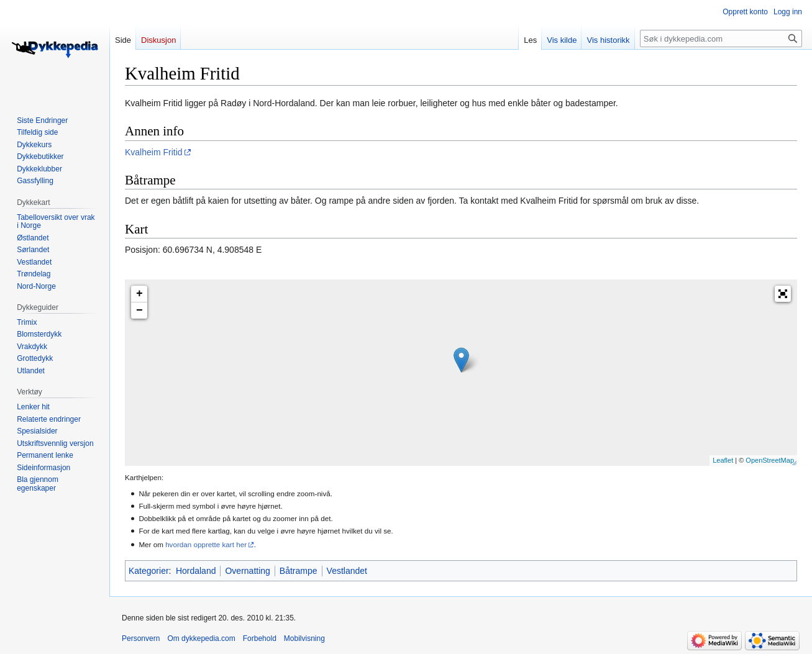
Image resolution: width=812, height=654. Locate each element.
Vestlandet (347, 571)
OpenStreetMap (770, 460)
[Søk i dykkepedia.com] (721, 39)
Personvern (141, 638)
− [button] (139, 311)
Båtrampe (299, 571)
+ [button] (139, 294)
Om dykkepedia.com (201, 638)
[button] (783, 294)
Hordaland (196, 571)
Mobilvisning (304, 638)
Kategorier (149, 571)
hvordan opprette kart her (206, 544)
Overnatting (247, 571)
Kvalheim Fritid (154, 152)
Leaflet (723, 460)
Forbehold (260, 638)
